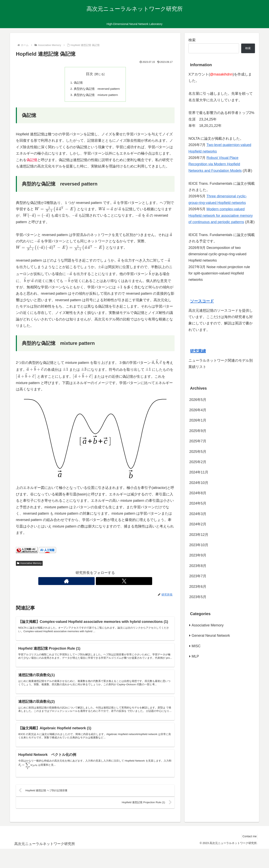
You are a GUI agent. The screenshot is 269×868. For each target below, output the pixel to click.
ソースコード (202, 301)
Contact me (248, 856)
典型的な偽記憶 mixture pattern (96, 96)
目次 (89, 74)
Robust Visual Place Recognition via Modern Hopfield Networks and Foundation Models (215, 164)
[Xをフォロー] (100, 582)
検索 (192, 40)
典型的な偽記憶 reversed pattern (97, 89)
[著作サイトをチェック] (91, 582)
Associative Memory (29, 564)
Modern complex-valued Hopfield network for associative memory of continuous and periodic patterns (221, 216)
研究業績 (198, 351)
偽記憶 (77, 83)
